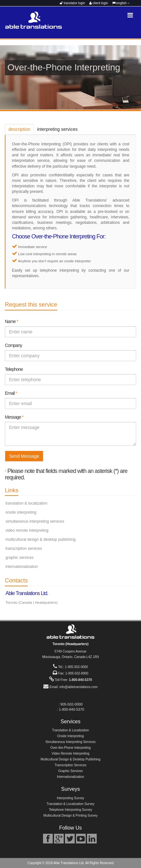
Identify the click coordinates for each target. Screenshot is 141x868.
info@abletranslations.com (79, 687)
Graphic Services (70, 771)
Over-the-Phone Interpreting (71, 748)
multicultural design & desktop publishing (41, 539)
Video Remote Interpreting (71, 753)
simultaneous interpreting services (35, 521)
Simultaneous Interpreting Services (70, 742)
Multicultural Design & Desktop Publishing (70, 759)
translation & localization (26, 503)
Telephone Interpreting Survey (70, 810)
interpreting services (57, 129)
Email (11, 393)
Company (13, 345)
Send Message (24, 456)
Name (11, 321)
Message (14, 417)
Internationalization (70, 777)
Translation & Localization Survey (70, 804)
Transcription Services (71, 765)
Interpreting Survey (71, 798)
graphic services (20, 558)
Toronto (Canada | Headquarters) (32, 602)
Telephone (14, 369)
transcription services (24, 549)
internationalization (22, 567)
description (19, 129)
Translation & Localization (70, 730)
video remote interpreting (27, 530)
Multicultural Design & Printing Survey (70, 816)
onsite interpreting (21, 512)
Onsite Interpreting (70, 736)
